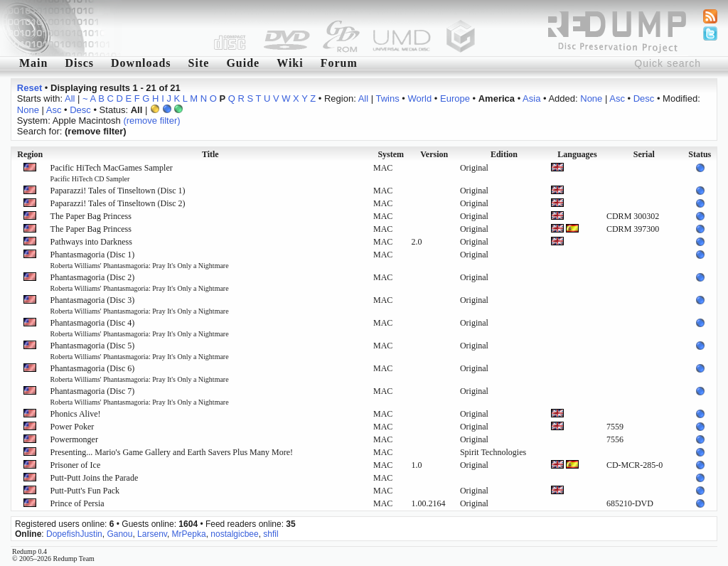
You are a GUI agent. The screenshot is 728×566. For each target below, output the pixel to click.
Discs (79, 63)
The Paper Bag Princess (91, 216)
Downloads (141, 63)
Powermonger (74, 439)
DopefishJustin (74, 534)
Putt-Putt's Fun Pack (85, 491)
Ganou (119, 534)
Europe (455, 98)
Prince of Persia (77, 503)
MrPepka (189, 534)
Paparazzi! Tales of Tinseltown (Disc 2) (118, 203)
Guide (243, 63)
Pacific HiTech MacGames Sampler (112, 173)
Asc (617, 98)
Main (33, 63)
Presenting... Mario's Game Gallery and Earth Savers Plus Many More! (172, 452)
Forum (339, 63)
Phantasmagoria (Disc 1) (140, 260)
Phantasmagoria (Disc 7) (140, 396)
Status (700, 154)
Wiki (290, 63)
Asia (531, 98)
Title (210, 154)
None (591, 98)
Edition (504, 154)
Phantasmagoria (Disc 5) (140, 351)
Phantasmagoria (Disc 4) (140, 328)
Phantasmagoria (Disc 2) (140, 282)
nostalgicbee (234, 534)
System (391, 154)
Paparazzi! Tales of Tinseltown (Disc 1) (118, 191)
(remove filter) (151, 121)
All (70, 98)
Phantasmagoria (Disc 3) (140, 305)
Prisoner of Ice (76, 465)
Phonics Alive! (76, 414)
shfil (271, 534)
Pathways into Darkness (91, 242)
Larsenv (152, 534)
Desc (644, 98)
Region (30, 154)
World (420, 98)
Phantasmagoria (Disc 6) (140, 373)
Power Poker (73, 427)
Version (434, 154)
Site (199, 63)
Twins (387, 98)
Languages (577, 154)
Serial (644, 154)
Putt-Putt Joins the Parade (95, 478)
